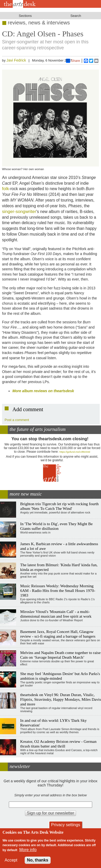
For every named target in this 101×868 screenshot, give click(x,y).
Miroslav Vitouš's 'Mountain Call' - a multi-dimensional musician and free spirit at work (56, 614)
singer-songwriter (19, 211)
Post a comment (17, 420)
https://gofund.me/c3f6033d (75, 452)
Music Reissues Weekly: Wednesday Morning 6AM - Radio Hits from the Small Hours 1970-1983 (58, 590)
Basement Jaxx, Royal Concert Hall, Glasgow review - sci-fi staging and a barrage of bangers (58, 634)
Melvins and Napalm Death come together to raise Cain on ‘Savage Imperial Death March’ (60, 655)
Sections (25, 16)
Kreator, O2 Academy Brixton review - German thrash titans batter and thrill (58, 744)
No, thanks (38, 860)
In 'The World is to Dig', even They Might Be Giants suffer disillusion (56, 526)
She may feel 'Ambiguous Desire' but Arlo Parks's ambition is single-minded (60, 676)
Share (73, 61)
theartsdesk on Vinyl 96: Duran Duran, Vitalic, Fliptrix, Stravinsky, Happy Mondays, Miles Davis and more (61, 699)
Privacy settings (66, 825)
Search (76, 16)
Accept (11, 860)
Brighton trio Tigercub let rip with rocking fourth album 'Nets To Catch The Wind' (59, 506)
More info (28, 850)
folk (6, 189)
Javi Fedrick (16, 60)
